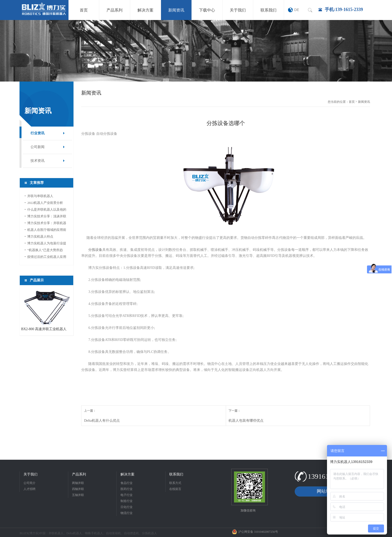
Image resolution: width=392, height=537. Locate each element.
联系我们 (176, 474)
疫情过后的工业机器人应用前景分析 (47, 257)
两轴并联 (78, 483)
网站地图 (326, 491)
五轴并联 (78, 495)
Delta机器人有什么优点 (102, 421)
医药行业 (126, 489)
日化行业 (126, 507)
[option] (196, 51)
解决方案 (127, 474)
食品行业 (126, 483)
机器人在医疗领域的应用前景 (47, 230)
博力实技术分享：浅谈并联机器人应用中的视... (47, 217)
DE (297, 10)
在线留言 (175, 489)
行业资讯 (37, 133)
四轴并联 (78, 489)
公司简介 (29, 483)
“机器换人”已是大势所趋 (45, 250)
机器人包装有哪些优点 (246, 421)
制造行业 (126, 501)
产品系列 (79, 474)
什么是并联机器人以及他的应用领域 (47, 210)
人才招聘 (29, 489)
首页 (352, 102)
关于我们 (30, 474)
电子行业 (126, 495)
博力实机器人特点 (40, 236)
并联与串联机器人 (40, 196)
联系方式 (175, 483)
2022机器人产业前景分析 (45, 203)
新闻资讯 (364, 102)
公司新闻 (37, 147)
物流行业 (126, 513)
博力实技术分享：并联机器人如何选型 (47, 224)
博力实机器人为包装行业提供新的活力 (47, 244)
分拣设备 (95, 250)
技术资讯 (37, 161)
